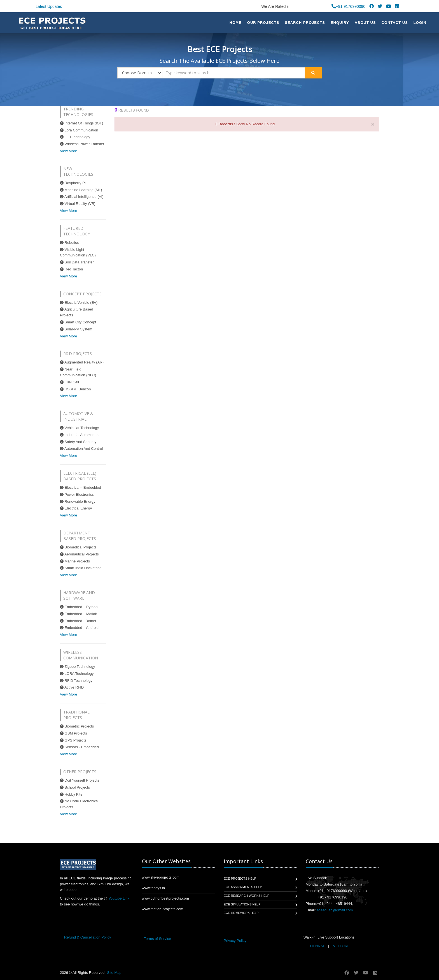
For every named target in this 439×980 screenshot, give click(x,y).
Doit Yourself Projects (80, 780)
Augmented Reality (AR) (82, 362)
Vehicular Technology (79, 428)
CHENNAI (316, 946)
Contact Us (395, 23)
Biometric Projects (77, 726)
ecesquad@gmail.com (335, 910)
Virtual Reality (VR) (78, 204)
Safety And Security (78, 442)
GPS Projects (73, 740)
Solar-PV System (76, 329)
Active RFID (72, 687)
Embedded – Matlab (79, 614)
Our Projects (263, 23)
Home (236, 23)
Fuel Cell (69, 382)
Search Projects (305, 23)
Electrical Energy (76, 508)
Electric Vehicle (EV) (79, 303)
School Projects (75, 787)
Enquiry (340, 23)
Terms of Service (157, 939)
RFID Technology (76, 681)
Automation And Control (81, 449)
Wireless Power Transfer (82, 144)
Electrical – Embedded (80, 487)
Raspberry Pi (73, 183)
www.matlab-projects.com (163, 909)
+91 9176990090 (349, 6)
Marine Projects (75, 561)
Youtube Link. (119, 898)
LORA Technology (77, 674)
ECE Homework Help (241, 913)
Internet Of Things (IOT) (81, 123)
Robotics (69, 243)
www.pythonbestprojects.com (165, 898)
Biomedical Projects (78, 547)
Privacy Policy (235, 941)
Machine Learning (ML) (81, 190)
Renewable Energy (78, 501)
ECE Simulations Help (242, 904)
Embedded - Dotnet (78, 621)
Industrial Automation (79, 435)
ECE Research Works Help (247, 896)
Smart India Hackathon (81, 568)
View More (68, 151)
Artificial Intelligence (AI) (82, 197)
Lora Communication (79, 130)
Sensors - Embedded (79, 747)
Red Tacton (71, 269)
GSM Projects (73, 733)
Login (420, 23)
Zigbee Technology (78, 667)
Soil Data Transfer (77, 262)
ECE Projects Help (240, 879)
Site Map (114, 973)
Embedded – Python (79, 607)
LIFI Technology (75, 137)
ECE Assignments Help (243, 887)
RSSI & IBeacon (75, 389)
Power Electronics (77, 494)
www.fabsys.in (153, 888)
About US (365, 23)
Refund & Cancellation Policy (88, 937)
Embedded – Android (79, 628)
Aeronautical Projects (79, 554)
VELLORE (341, 946)
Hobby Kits (71, 794)
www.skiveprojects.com (161, 877)
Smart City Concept (78, 322)
